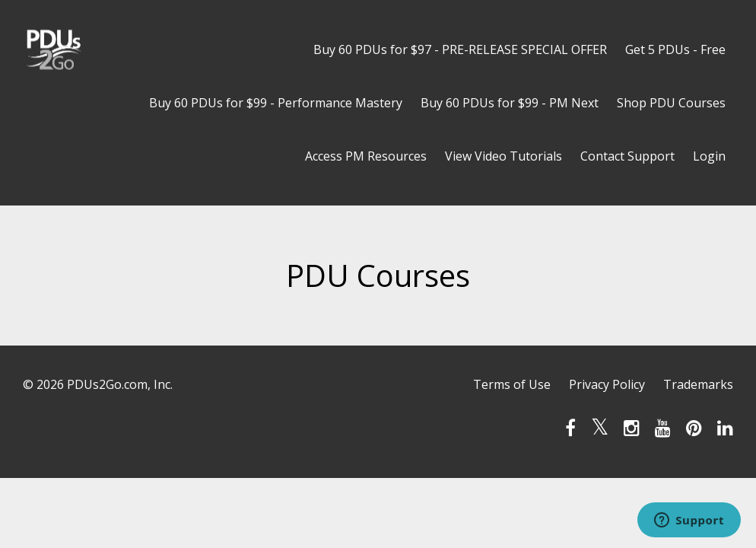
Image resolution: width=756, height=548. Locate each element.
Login (709, 156)
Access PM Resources (366, 156)
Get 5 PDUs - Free (675, 49)
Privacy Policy (607, 384)
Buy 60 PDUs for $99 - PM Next (510, 103)
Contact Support (627, 156)
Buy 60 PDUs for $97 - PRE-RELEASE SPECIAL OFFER (460, 49)
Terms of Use (512, 384)
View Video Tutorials (503, 156)
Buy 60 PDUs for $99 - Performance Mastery (276, 103)
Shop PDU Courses (671, 103)
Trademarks (698, 384)
